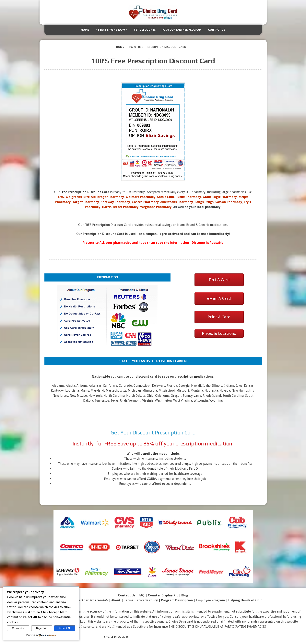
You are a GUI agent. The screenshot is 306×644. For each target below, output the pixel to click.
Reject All (42, 628)
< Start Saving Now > (111, 30)
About (116, 600)
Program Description (177, 600)
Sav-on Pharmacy (229, 202)
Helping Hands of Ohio (245, 600)
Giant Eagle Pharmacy (220, 197)
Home (85, 30)
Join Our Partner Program (182, 30)
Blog (185, 595)
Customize (18, 628)
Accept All (65, 628)
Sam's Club (165, 197)
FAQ (142, 595)
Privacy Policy (147, 600)
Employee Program (211, 600)
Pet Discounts (145, 30)
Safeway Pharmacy (115, 202)
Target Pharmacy (86, 202)
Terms (129, 600)
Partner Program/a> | (94, 600)
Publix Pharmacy (188, 197)
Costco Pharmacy (145, 202)
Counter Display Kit (163, 595)
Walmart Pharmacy (140, 197)
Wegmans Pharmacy (156, 207)
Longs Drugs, (205, 202)
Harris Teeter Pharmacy (120, 207)
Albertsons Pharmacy (177, 202)
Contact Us (217, 30)
